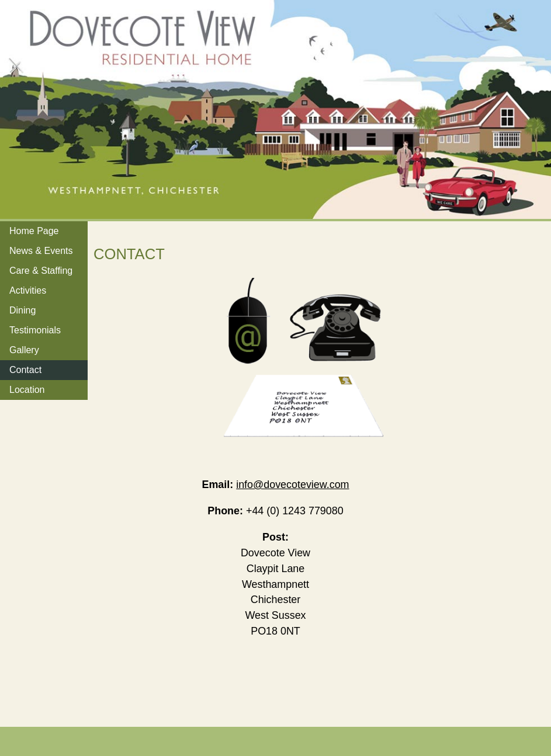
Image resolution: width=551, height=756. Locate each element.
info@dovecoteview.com (292, 485)
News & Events (41, 251)
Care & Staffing (41, 271)
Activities (28, 290)
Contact (25, 370)
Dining (22, 310)
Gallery (24, 350)
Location (27, 390)
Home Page (34, 231)
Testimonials (35, 330)
